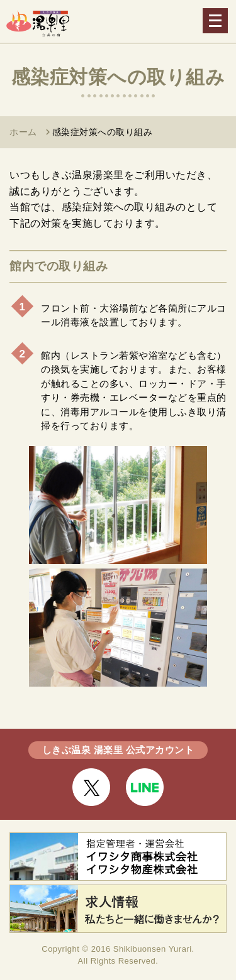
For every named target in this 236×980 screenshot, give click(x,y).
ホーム (23, 132)
